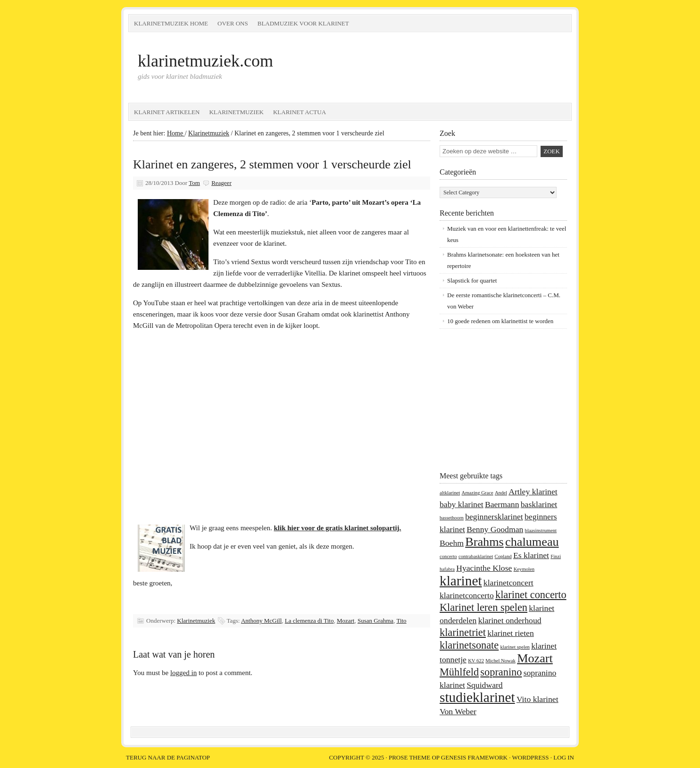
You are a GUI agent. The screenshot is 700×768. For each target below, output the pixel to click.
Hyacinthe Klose (484, 568)
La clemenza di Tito (309, 621)
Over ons (233, 23)
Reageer (221, 183)
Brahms (484, 542)
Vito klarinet (537, 699)
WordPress (531, 757)
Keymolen (524, 569)
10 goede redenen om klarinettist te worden (500, 321)
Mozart (346, 621)
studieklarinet (477, 697)
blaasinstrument (541, 530)
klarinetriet (463, 632)
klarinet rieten (511, 633)
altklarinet (450, 493)
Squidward (485, 685)
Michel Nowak (500, 661)
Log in (564, 757)
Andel (501, 493)
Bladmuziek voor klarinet (303, 23)
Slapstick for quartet (472, 280)
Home (176, 133)
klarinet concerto (531, 595)
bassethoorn (452, 518)
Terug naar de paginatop (168, 757)
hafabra (447, 569)
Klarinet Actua (300, 112)
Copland (503, 556)
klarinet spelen (515, 647)
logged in (183, 673)
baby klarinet (462, 504)
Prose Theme (409, 757)
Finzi (556, 556)
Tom (194, 183)
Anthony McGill (261, 621)
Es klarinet (531, 555)
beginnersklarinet (494, 517)
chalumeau (532, 542)
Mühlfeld (459, 672)
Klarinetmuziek (236, 112)
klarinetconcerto (467, 595)
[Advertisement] (499, 400)
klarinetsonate (469, 645)
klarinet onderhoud (510, 620)
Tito (401, 621)
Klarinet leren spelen (483, 607)
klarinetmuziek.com (205, 61)
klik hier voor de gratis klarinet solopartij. (338, 528)
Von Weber (458, 711)
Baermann (502, 504)
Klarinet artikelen (167, 112)
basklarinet (539, 504)
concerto (448, 556)
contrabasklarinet (476, 556)
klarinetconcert (508, 583)
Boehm (452, 543)
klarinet (461, 581)
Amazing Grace (477, 493)
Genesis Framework (474, 757)
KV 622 (476, 661)
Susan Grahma (375, 621)
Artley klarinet (533, 492)
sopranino (501, 672)
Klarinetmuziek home (171, 23)
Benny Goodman (495, 529)
